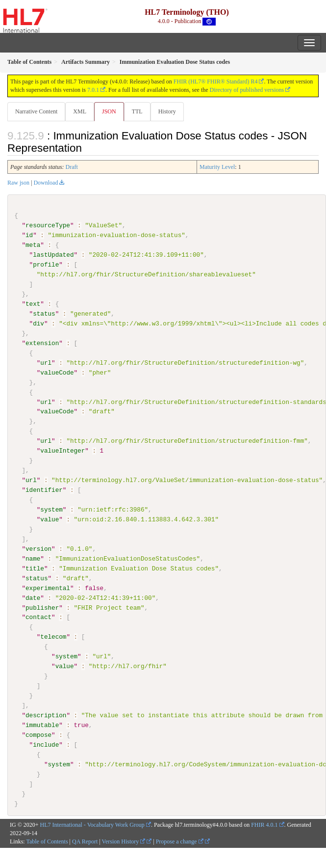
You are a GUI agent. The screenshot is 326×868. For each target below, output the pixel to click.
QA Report (85, 841)
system (51, 510)
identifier (44, 490)
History (167, 111)
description (46, 715)
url (46, 362)
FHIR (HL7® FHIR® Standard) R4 (216, 81)
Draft (72, 167)
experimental (48, 588)
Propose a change (180, 841)
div (38, 324)
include (46, 744)
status (44, 314)
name (33, 558)
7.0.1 (93, 90)
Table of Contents (47, 841)
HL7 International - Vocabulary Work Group (92, 825)
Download (46, 183)
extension (42, 343)
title (35, 568)
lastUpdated (53, 255)
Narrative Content (36, 111)
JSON (109, 111)
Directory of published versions (247, 90)
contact (38, 617)
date (33, 597)
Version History (124, 841)
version (38, 548)
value (50, 519)
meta (33, 245)
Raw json (18, 183)
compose (38, 734)
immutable (42, 725)
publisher (42, 607)
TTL (137, 111)
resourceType (48, 225)
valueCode (57, 372)
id (29, 235)
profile (46, 265)
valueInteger (63, 451)
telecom (53, 637)
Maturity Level (217, 167)
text (33, 304)
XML (80, 111)
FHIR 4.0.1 (264, 825)
